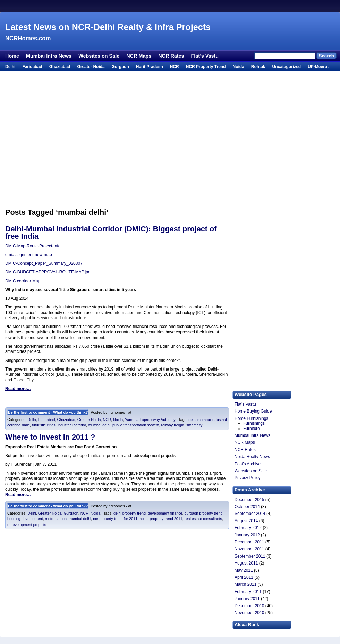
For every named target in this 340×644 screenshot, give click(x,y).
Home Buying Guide (253, 411)
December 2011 (249, 542)
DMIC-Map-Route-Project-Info (33, 246)
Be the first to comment (29, 412)
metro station (56, 519)
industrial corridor (72, 425)
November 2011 (249, 549)
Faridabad (32, 67)
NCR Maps (139, 56)
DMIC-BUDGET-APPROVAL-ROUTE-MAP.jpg (48, 272)
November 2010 (249, 613)
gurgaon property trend (204, 513)
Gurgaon (120, 67)
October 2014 (247, 507)
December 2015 (249, 500)
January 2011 (247, 599)
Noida (238, 67)
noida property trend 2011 (161, 519)
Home (12, 56)
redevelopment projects (27, 525)
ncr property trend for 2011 (115, 519)
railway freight (173, 425)
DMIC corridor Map (23, 281)
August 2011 (246, 563)
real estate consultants (203, 519)
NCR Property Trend (206, 67)
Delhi (10, 67)
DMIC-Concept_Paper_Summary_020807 (44, 263)
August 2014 (246, 521)
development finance (165, 513)
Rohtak (258, 67)
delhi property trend (130, 513)
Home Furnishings (251, 418)
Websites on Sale (99, 56)
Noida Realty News (252, 457)
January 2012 (247, 535)
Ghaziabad (60, 67)
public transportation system (136, 425)
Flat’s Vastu (205, 56)
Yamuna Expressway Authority (150, 420)
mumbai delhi (99, 425)
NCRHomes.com (28, 38)
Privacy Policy (248, 478)
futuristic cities (44, 425)
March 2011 (245, 584)
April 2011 (244, 577)
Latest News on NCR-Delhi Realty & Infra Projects (108, 27)
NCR (175, 67)
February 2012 (248, 528)
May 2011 (244, 570)
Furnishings (254, 423)
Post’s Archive (248, 464)
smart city (194, 425)
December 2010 (249, 606)
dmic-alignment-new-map (29, 255)
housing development (25, 519)
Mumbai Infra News (49, 56)
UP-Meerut (318, 67)
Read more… (18, 389)
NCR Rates (171, 56)
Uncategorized (286, 67)
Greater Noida (91, 67)
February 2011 (248, 592)
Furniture (252, 429)
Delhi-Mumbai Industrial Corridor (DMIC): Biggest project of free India (111, 233)
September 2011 (250, 556)
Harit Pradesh (150, 67)
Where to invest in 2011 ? (50, 437)
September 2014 (250, 514)
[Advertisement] (65, 140)
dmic (26, 425)
